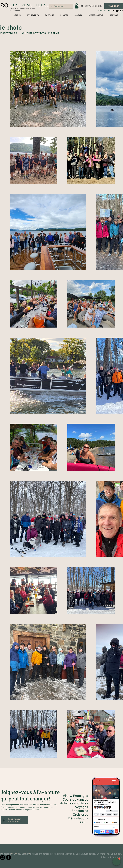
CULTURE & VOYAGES (34, 33)
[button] (77, 6)
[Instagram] (113, 11)
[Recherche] (61, 6)
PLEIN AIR (54, 33)
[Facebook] (121, 11)
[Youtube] (117, 11)
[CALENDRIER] (114, 6)
